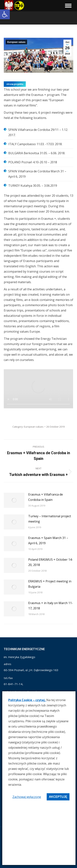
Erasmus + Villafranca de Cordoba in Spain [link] (46, 497)
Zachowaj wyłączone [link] (27, 797)
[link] (5, 14)
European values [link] (16, 42)
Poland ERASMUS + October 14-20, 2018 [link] (51, 562)
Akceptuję (58, 797)
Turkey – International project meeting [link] (50, 519)
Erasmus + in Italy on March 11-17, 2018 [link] (51, 606)
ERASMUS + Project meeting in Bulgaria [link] (50, 584)
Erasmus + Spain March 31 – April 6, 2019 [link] (48, 540)
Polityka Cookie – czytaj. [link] (27, 700)
